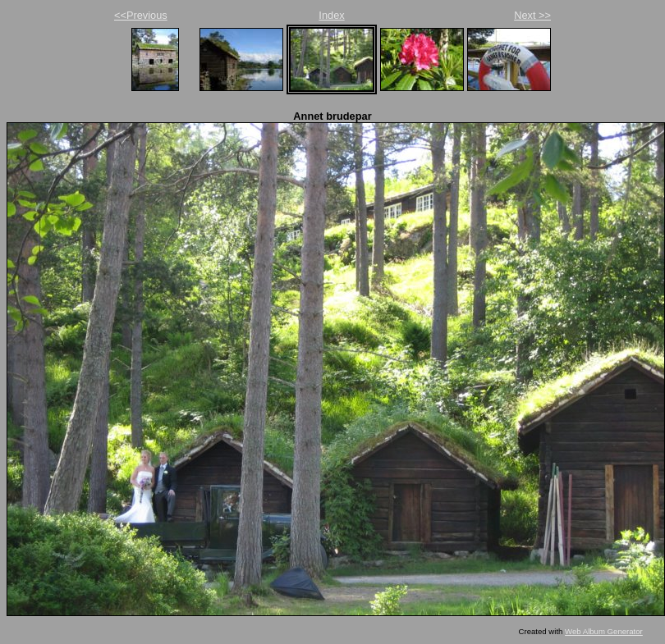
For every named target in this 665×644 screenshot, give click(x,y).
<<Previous (141, 15)
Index (331, 15)
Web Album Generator (604, 631)
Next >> (532, 15)
